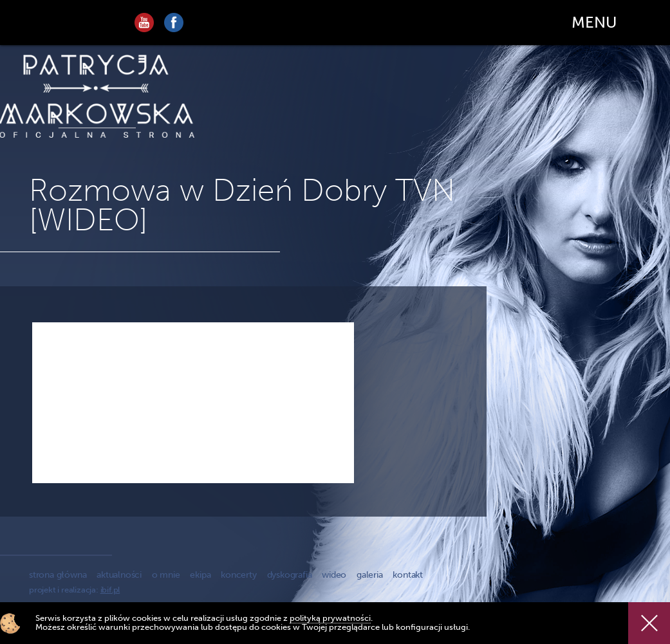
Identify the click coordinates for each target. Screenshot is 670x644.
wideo (334, 575)
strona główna (58, 575)
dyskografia (290, 575)
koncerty (238, 575)
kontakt (408, 575)
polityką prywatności (330, 618)
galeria (370, 575)
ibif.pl (110, 590)
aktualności (119, 575)
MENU (594, 22)
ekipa (200, 575)
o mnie (166, 575)
